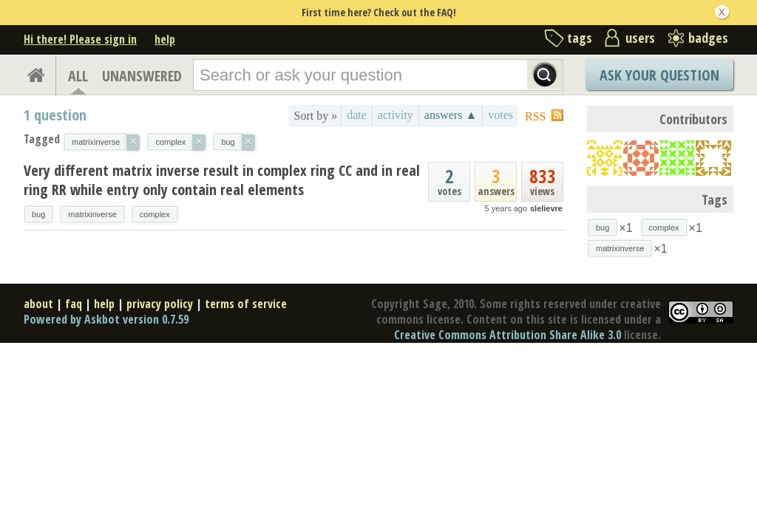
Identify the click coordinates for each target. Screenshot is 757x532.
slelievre (546, 208)
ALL (78, 76)
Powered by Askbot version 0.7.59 (106, 319)
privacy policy (160, 304)
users (640, 38)
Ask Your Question (659, 75)
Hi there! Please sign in (80, 39)
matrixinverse (92, 214)
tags (580, 38)
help (165, 39)
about (38, 304)
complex (155, 214)
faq (74, 304)
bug (38, 214)
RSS (535, 116)
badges (708, 38)
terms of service (246, 304)
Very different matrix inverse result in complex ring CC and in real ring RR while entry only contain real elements (222, 180)
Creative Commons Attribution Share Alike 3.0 (508, 335)
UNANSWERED (142, 76)
